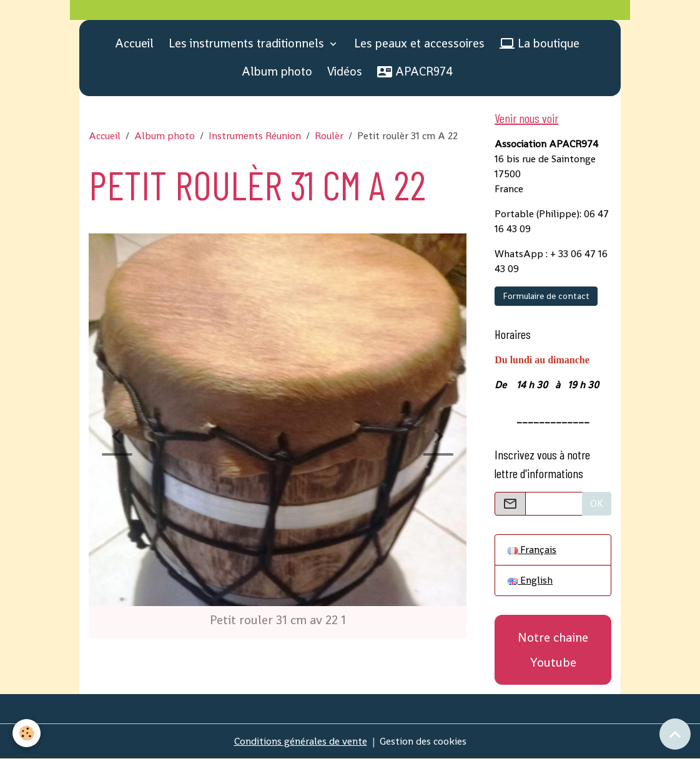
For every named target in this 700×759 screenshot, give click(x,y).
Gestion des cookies (423, 741)
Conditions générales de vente (301, 741)
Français (532, 550)
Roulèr (329, 136)
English (530, 580)
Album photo (277, 71)
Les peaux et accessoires (419, 43)
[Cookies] (27, 733)
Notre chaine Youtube (553, 650)
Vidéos (345, 71)
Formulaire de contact (546, 296)
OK (597, 503)
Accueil (134, 43)
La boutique (540, 43)
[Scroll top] (675, 734)
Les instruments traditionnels (248, 43)
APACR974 (415, 71)
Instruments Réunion (255, 136)
